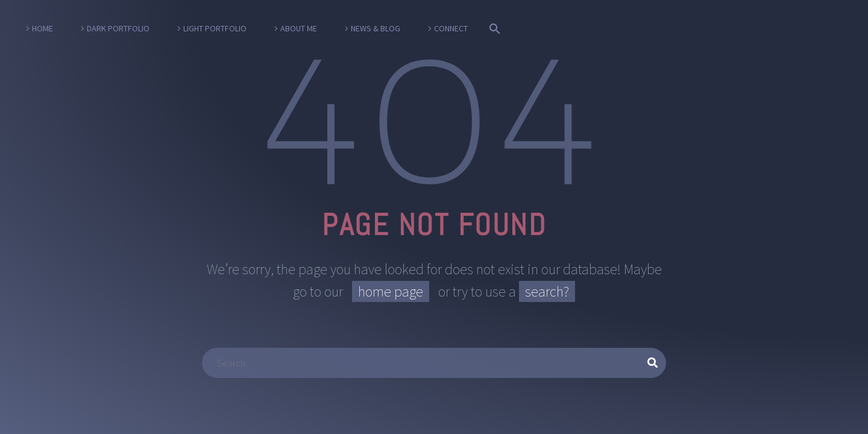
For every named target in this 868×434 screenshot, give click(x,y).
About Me (299, 28)
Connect (451, 28)
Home (42, 28)
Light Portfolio (215, 28)
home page (391, 291)
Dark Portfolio (118, 28)
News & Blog (376, 28)
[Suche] (492, 29)
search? (547, 291)
